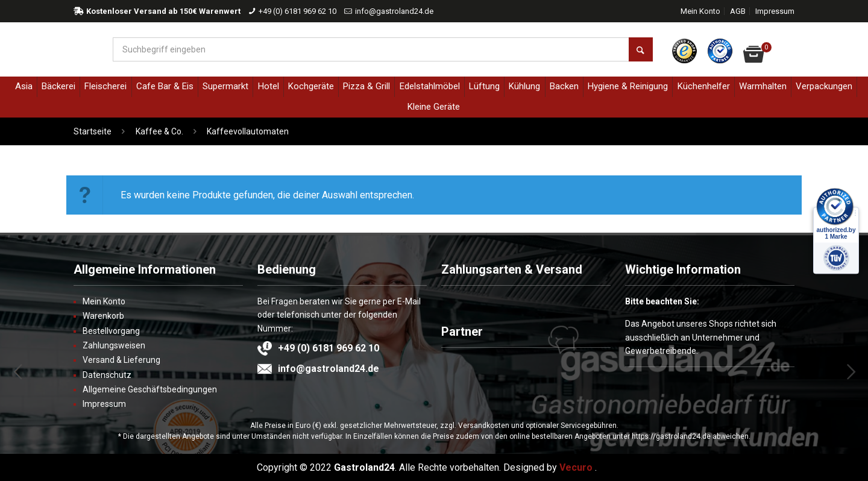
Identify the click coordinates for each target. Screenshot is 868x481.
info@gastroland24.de (394, 11)
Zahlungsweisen (114, 345)
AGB (738, 11)
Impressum (775, 11)
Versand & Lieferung (121, 360)
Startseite (93, 131)
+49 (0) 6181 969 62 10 (297, 11)
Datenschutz (107, 375)
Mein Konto (700, 11)
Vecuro (576, 467)
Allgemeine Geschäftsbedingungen (150, 389)
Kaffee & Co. (159, 131)
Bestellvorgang (111, 331)
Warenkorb (103, 316)
